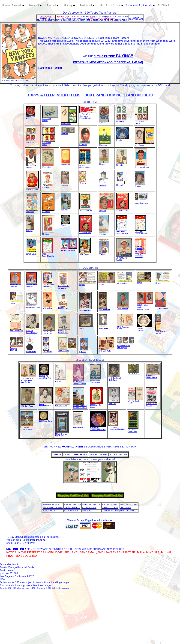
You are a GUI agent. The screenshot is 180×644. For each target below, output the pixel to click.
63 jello (17, 303)
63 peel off (85, 144)
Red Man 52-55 (63, 405)
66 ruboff (104, 163)
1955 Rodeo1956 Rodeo (49, 332)
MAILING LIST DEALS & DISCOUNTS (46, 19)
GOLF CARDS (125, 508)
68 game (47, 187)
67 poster (122, 164)
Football (53, 5)
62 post (107, 283)
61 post (87, 284)
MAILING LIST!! (16, 549)
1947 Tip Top (64, 330)
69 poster (83, 182)
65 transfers (48, 166)
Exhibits (61, 381)
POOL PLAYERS (49, 511)
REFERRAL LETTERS (110, 511)
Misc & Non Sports (111, 5)
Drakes (86, 328)
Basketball (87, 5)
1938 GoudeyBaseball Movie (96, 381)
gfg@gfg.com (37, 540)
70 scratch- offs (122, 210)
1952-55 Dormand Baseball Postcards (80, 406)
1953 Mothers (63, 307)
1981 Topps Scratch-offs (133, 430)
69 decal (122, 184)
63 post (163, 282)
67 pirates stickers (33, 189)
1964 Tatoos (144, 144)
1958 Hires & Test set (160, 332)
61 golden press (27, 429)
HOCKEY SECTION (109, 504)
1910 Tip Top (63, 333)
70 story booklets (86, 210)
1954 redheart (123, 308)
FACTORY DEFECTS (140, 255)
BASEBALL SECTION (51, 504)
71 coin (66, 224)
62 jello (144, 282)
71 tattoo (48, 233)
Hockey (70, 5)
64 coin (122, 139)
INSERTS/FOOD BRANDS (53, 508)
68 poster (65, 185)
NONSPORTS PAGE (128, 511)
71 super (30, 230)
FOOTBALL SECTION (72, 504)
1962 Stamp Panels (48, 143)
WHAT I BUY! (87, 511)
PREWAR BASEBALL (72, 508)
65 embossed (66, 164)
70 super (66, 209)
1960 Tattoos (69, 123)
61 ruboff (104, 122)
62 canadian (125, 282)
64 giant (31, 167)
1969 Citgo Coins (45, 420)
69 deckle (104, 185)
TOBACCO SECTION (110, 508)
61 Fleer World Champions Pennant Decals (88, 115)
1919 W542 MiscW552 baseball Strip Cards (27, 380)
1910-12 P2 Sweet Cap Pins (45, 376)
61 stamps (121, 121)
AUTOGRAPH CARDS (124, 258)
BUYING (163, 5)
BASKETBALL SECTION (91, 504)
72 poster (104, 234)
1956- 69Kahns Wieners (32, 331)
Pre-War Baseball (13, 5)
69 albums (48, 211)
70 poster (106, 210)
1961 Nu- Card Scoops (152, 404)
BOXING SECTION (89, 508)
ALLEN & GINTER (71, 511)
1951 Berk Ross (27, 406)
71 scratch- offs (86, 232)
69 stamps (32, 211)
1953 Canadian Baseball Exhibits (79, 382)
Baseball (36, 5)
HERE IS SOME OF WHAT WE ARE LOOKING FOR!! (106, 20)
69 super (140, 185)
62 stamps (31, 142)
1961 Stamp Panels (141, 122)
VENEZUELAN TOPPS (129, 504)
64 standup (105, 144)
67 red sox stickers (142, 166)
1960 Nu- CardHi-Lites (136, 401)
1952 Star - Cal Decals (96, 405)
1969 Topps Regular (50, 68)
